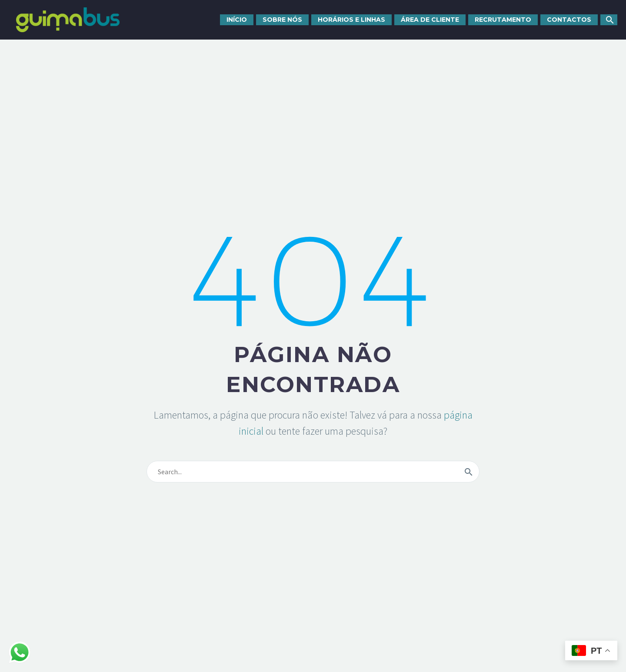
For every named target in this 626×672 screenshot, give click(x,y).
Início (237, 20)
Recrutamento (503, 20)
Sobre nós (282, 20)
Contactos (569, 20)
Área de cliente (430, 20)
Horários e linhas (351, 20)
